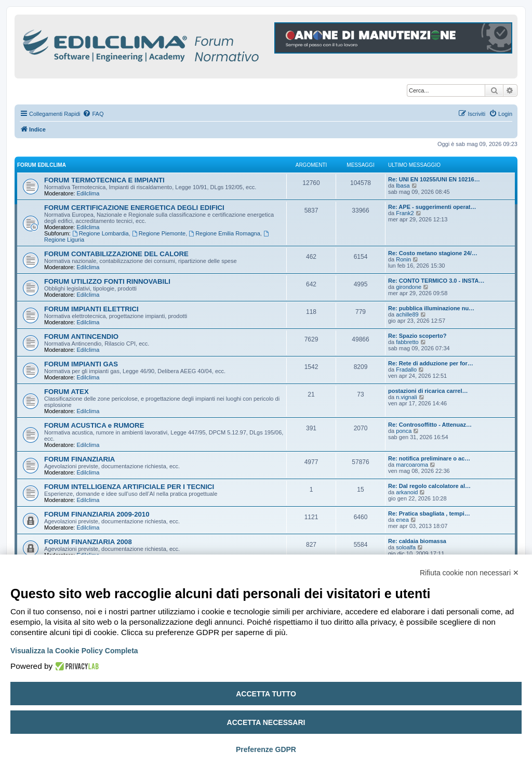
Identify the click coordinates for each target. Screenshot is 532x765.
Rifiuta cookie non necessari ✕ (469, 573)
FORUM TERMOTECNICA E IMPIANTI (104, 180)
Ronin (403, 259)
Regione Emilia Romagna (224, 233)
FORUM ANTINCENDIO (81, 337)
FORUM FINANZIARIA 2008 (88, 542)
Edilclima (88, 193)
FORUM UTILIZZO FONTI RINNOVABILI (107, 281)
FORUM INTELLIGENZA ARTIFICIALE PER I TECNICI (129, 487)
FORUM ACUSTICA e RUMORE (94, 425)
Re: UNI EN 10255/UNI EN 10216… (434, 179)
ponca (404, 431)
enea (402, 520)
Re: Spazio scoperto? (417, 336)
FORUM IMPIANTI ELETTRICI (91, 309)
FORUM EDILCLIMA (42, 165)
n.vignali (406, 397)
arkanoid (407, 492)
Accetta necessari (266, 722)
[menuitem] (93, 114)
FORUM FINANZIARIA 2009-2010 (97, 514)
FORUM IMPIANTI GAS (81, 364)
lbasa (403, 186)
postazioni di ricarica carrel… (428, 391)
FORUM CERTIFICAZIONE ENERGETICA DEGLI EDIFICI (134, 208)
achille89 (407, 314)
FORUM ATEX (66, 392)
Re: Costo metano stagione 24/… (433, 253)
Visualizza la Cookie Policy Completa (74, 651)
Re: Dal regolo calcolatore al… (429, 486)
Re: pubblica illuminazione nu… (431, 308)
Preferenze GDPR (266, 749)
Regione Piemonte (159, 233)
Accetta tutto (266, 694)
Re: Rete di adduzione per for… (431, 363)
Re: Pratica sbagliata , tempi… (429, 513)
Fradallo (406, 370)
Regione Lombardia (101, 233)
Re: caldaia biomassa (417, 541)
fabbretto (407, 342)
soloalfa (406, 547)
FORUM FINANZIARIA (79, 459)
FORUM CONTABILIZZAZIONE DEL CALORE (116, 254)
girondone (409, 287)
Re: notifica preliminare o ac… (429, 458)
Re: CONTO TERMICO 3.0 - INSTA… (436, 281)
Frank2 (405, 213)
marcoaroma (412, 465)
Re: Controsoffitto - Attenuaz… (430, 425)
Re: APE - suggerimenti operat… (432, 207)
